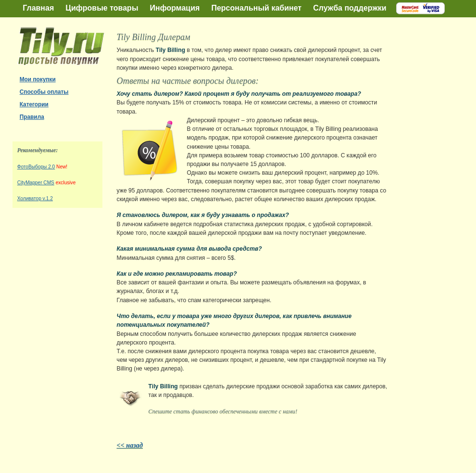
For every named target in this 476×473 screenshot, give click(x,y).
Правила (32, 117)
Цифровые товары (102, 8)
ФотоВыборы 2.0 (36, 167)
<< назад (130, 445)
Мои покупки (38, 79)
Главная (38, 8)
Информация (175, 8)
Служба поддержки (350, 8)
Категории (34, 104)
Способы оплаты (44, 92)
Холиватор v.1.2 (35, 198)
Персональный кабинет (256, 8)
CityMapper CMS (36, 183)
